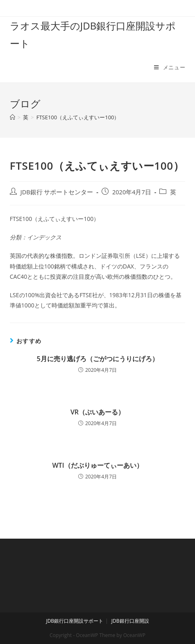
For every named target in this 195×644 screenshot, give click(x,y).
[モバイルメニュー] (170, 67)
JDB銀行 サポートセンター (57, 192)
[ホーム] (12, 117)
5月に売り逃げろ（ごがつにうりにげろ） (97, 359)
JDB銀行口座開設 (130, 621)
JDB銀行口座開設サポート (75, 621)
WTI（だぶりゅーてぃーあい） (97, 465)
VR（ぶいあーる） (97, 412)
